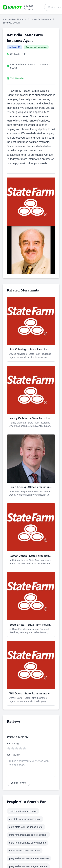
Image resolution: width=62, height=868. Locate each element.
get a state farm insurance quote (26, 827)
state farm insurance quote (23, 811)
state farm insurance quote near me (28, 843)
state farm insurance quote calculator (28, 835)
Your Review (13, 755)
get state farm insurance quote (25, 819)
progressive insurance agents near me (29, 858)
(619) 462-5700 (18, 54)
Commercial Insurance (40, 19)
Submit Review (18, 783)
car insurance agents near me (25, 851)
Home (20, 19)
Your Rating (13, 744)
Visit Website (17, 78)
